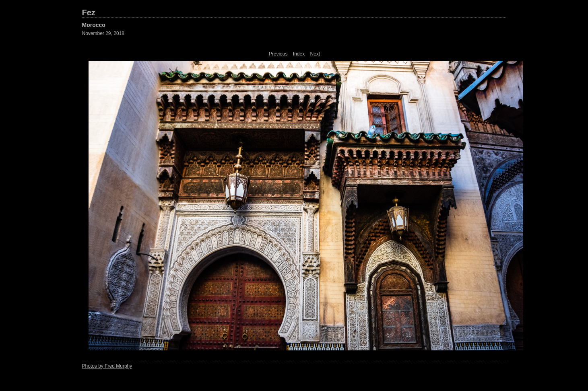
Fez (89, 12)
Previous (278, 54)
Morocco (94, 25)
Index (299, 54)
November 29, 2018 (103, 33)
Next (315, 54)
